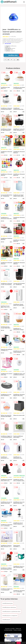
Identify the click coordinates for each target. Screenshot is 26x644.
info (11, 91)
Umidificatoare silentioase (9, 607)
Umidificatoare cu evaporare (10, 616)
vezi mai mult (8, 44)
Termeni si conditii (10, 629)
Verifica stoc (15, 55)
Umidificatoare (6, 620)
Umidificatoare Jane (8, 603)
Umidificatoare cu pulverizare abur (11, 612)
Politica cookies (17, 630)
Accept (19, 643)
